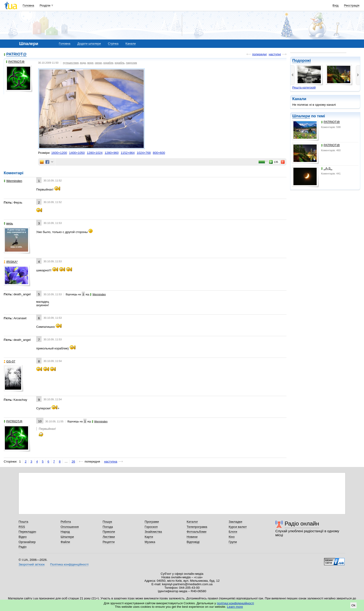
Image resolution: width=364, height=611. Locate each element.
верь (8, 223)
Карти (149, 537)
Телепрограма (197, 527)
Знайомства (153, 532)
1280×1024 (95, 153)
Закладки (235, 522)
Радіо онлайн (302, 524)
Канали (131, 44)
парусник (132, 63)
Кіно (232, 537)
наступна (111, 462)
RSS (22, 527)
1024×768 (144, 153)
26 (73, 462)
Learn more (235, 607)
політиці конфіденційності (235, 603)
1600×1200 (59, 153)
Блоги (233, 532)
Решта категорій (304, 87)
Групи (233, 542)
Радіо (23, 547)
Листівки (109, 537)
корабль (120, 63)
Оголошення (70, 527)
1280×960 (112, 153)
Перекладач (27, 532)
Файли (65, 542)
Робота (66, 522)
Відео (23, 537)
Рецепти (109, 542)
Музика (150, 542)
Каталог (192, 522)
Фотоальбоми (197, 532)
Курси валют (238, 527)
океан (98, 63)
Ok (353, 605)
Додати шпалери (89, 44)
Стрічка (113, 44)
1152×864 (128, 153)
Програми (152, 522)
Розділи (45, 5)
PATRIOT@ (330, 122)
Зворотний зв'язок (32, 564)
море (90, 63)
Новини (192, 537)
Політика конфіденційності (69, 564)
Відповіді (193, 542)
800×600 (159, 153)
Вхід (336, 5)
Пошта (23, 522)
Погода (108, 527)
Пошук (107, 522)
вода (83, 63)
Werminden (13, 181)
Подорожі (302, 61)
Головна (28, 5)
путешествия (71, 63)
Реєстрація (352, 5)
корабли (108, 63)
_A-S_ (327, 168)
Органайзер (27, 542)
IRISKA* (11, 262)
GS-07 (10, 361)
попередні (259, 54)
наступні (275, 54)
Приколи (109, 532)
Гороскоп (151, 527)
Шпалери (301, 116)
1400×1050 (77, 153)
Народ (65, 532)
